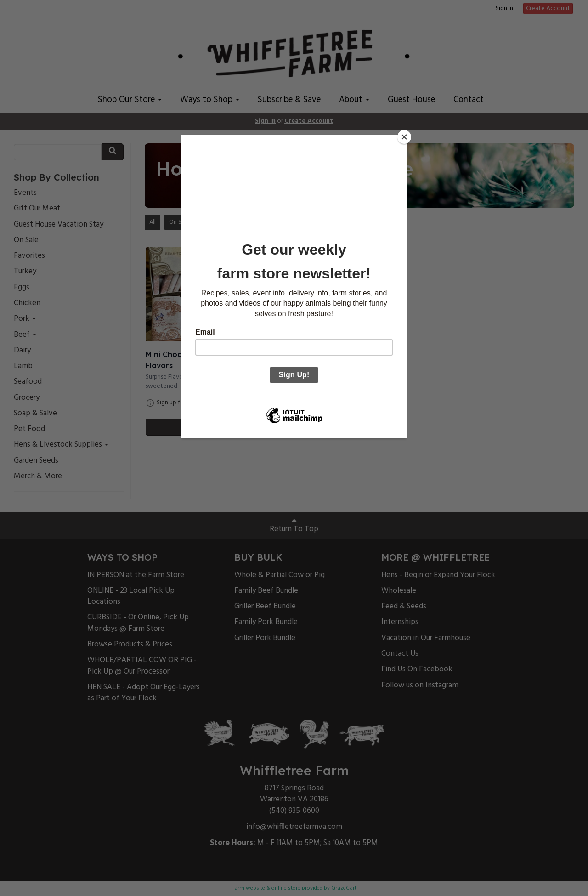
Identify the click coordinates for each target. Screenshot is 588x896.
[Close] (404, 137)
